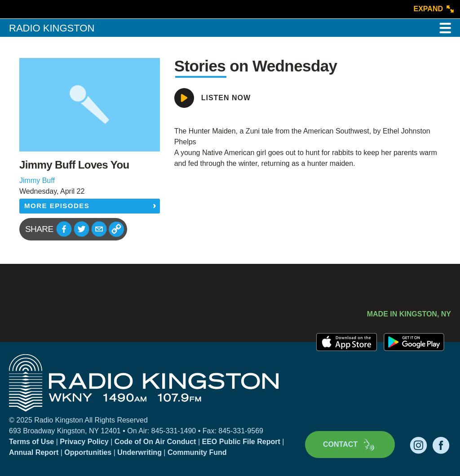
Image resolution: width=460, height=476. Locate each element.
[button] (64, 229)
